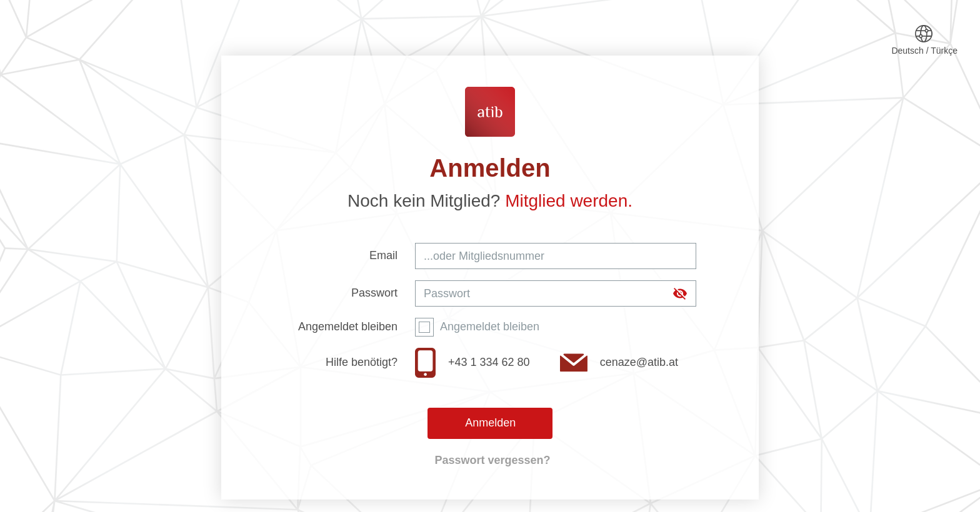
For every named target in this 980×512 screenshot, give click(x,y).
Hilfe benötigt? (362, 362)
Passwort (374, 293)
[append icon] (680, 293)
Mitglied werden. (569, 201)
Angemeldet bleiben (348, 327)
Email (383, 255)
